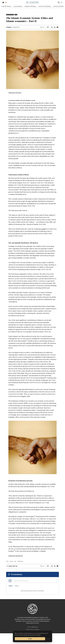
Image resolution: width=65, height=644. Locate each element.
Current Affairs (18, 6)
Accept (30, 639)
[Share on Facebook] (57, 27)
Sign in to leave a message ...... (22, 581)
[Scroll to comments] (48, 27)
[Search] (59, 2)
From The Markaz (6, 6)
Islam (16, 15)
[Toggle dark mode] (6, 3)
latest (11, 586)
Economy (11, 561)
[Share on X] (52, 27)
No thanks (48, 639)
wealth (43, 229)
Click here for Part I (15, 93)
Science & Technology (45, 6)
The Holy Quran (20, 561)
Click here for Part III (15, 556)
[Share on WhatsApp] (55, 27)
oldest (17, 586)
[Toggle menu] (3, 3)
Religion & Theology (30, 6)
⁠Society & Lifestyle (59, 6)
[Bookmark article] (42, 27)
